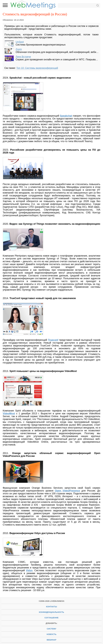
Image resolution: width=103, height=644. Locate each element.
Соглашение (51, 618)
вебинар (51, 640)
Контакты (52, 607)
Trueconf (53, 340)
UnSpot (20, 42)
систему (51, 629)
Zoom (19, 49)
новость (51, 634)
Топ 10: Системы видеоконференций (37, 68)
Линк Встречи (23, 57)
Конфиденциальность (51, 612)
